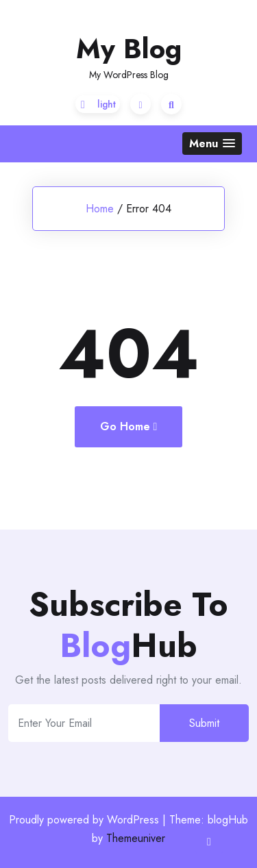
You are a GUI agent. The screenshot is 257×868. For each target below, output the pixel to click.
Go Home (129, 426)
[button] (212, 144)
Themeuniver (136, 838)
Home (100, 209)
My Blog (129, 49)
